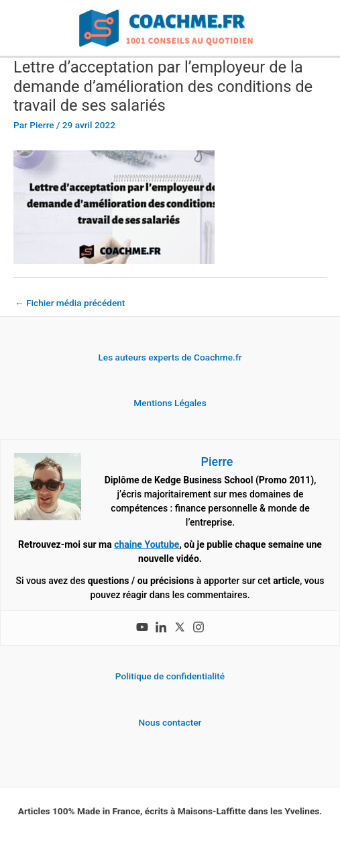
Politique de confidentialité (170, 676)
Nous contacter (170, 722)
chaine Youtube (147, 544)
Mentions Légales (170, 403)
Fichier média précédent (70, 303)
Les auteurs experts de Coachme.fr (170, 357)
